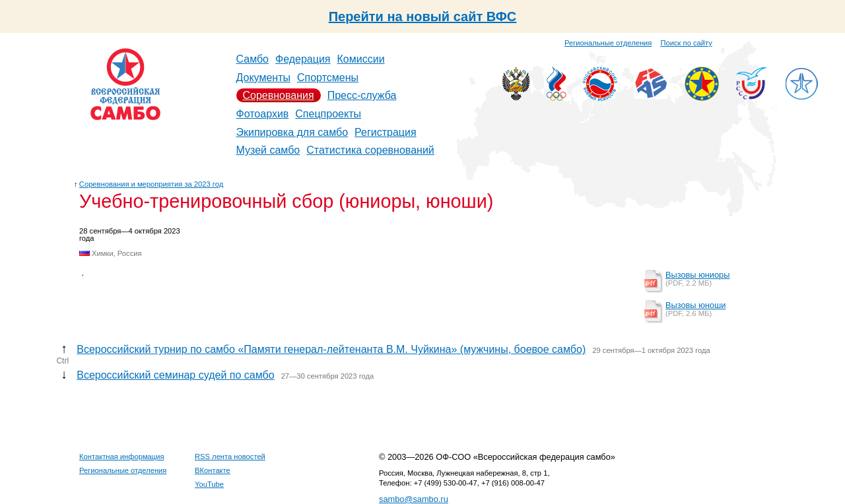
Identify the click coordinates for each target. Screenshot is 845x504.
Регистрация (386, 132)
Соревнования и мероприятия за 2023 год (151, 184)
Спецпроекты (328, 114)
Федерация (303, 59)
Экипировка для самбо (292, 132)
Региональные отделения (608, 43)
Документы (263, 78)
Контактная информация (122, 457)
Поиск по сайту (687, 43)
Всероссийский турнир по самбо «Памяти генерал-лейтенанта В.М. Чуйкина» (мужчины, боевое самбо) (331, 349)
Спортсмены (328, 78)
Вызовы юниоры (697, 275)
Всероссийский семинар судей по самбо (175, 375)
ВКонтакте (213, 470)
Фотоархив (263, 114)
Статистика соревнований (370, 150)
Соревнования (279, 95)
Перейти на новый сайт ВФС (423, 16)
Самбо (253, 59)
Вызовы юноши (695, 305)
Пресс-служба (362, 95)
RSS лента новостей (230, 457)
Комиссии (361, 59)
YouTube (209, 484)
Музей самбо (268, 150)
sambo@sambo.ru (414, 499)
